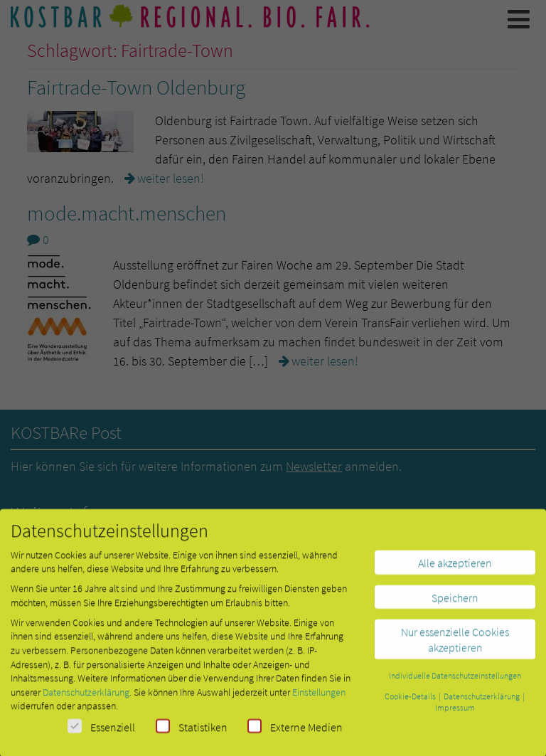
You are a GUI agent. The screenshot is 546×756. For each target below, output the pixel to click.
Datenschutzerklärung (86, 696)
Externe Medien (295, 731)
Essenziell (101, 731)
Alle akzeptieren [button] (455, 567)
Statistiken (192, 731)
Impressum (455, 712)
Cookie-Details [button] (411, 700)
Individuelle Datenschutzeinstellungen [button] (455, 680)
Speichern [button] (455, 602)
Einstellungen (319, 696)
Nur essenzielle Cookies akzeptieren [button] (455, 644)
